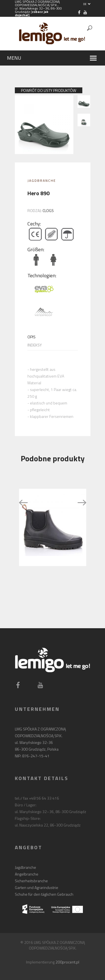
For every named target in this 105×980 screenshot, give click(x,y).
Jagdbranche (42, 181)
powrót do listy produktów (49, 90)
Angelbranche (27, 874)
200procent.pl (67, 962)
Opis (32, 337)
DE (87, 4)
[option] (53, 527)
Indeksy (35, 345)
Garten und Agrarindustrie (37, 887)
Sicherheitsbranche (31, 881)
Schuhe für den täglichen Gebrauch (44, 894)
